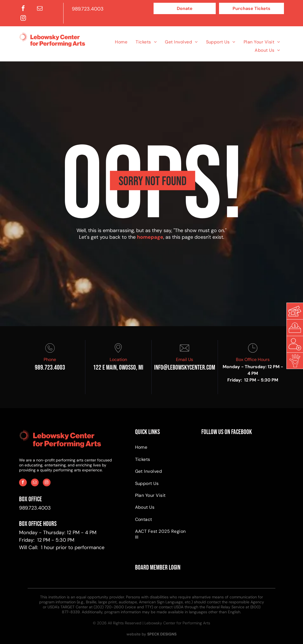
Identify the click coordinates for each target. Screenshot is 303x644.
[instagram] (23, 19)
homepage (150, 237)
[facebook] (23, 9)
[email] (40, 9)
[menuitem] (121, 42)
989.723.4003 (88, 9)
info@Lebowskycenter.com (185, 368)
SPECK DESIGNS (162, 634)
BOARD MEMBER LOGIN (158, 568)
